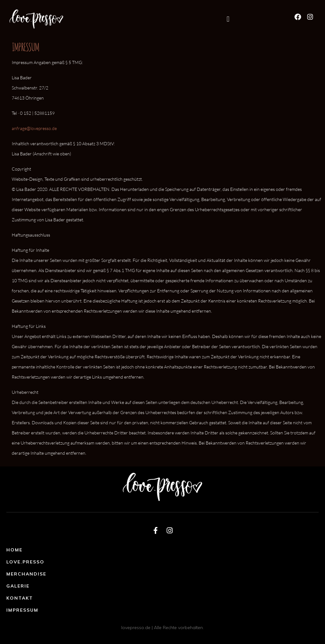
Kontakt (20, 598)
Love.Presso (25, 562)
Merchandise (26, 574)
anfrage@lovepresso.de (34, 128)
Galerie (18, 586)
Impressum (22, 610)
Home (14, 550)
